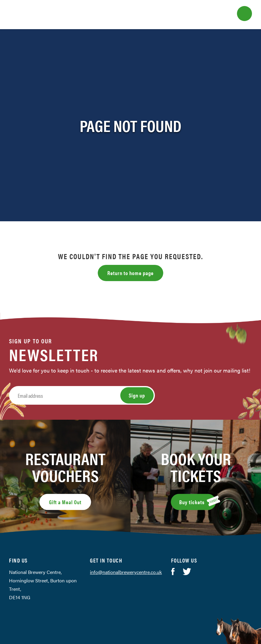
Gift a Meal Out (65, 502)
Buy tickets (198, 501)
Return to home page (130, 273)
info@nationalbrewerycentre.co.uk (126, 572)
